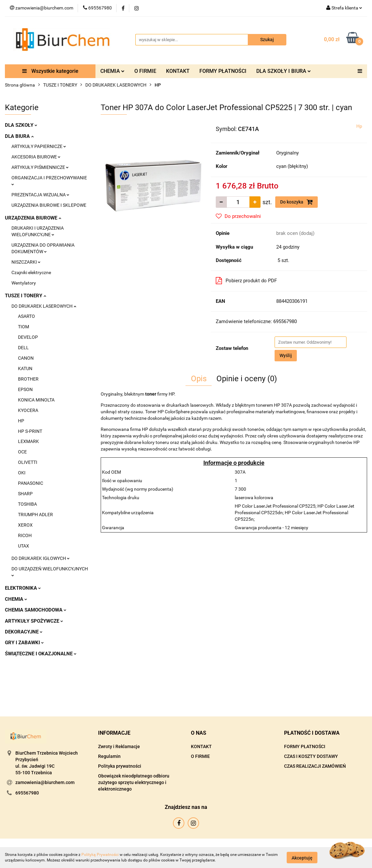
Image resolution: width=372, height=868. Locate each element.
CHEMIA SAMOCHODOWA (36, 610)
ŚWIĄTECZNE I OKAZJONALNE (41, 654)
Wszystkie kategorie (50, 71)
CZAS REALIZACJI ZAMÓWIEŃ (315, 766)
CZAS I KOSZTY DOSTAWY (311, 756)
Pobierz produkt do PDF (246, 281)
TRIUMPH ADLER (35, 515)
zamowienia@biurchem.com (45, 782)
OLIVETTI (28, 462)
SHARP (25, 494)
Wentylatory (24, 283)
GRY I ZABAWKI (24, 643)
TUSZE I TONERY (25, 296)
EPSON (25, 389)
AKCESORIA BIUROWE (36, 157)
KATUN (25, 368)
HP (21, 421)
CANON (26, 358)
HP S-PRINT (30, 431)
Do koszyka (296, 202)
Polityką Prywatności (100, 855)
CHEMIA (112, 71)
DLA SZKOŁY (21, 125)
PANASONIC (31, 483)
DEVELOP (28, 337)
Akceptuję (302, 858)
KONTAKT (178, 71)
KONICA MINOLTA (36, 400)
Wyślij (286, 355)
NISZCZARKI (26, 262)
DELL (23, 348)
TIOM (24, 327)
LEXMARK (28, 441)
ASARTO (26, 316)
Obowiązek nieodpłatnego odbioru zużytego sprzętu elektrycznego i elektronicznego (134, 782)
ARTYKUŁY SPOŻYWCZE (34, 621)
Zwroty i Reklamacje (119, 746)
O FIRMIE (145, 71)
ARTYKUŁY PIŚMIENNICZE (40, 167)
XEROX (25, 525)
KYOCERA (28, 410)
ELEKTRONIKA (23, 588)
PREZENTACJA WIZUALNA (40, 195)
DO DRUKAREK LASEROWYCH (44, 306)
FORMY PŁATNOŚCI (223, 71)
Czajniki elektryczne (31, 272)
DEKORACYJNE (24, 632)
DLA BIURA (19, 136)
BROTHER (28, 379)
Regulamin (109, 756)
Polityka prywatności (120, 766)
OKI (22, 473)
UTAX (24, 546)
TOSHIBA (27, 504)
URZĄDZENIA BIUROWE (33, 218)
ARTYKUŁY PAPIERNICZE (39, 146)
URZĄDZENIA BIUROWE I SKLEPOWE (49, 205)
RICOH (25, 535)
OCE (22, 452)
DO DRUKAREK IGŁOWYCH (41, 558)
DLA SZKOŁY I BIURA (284, 71)
